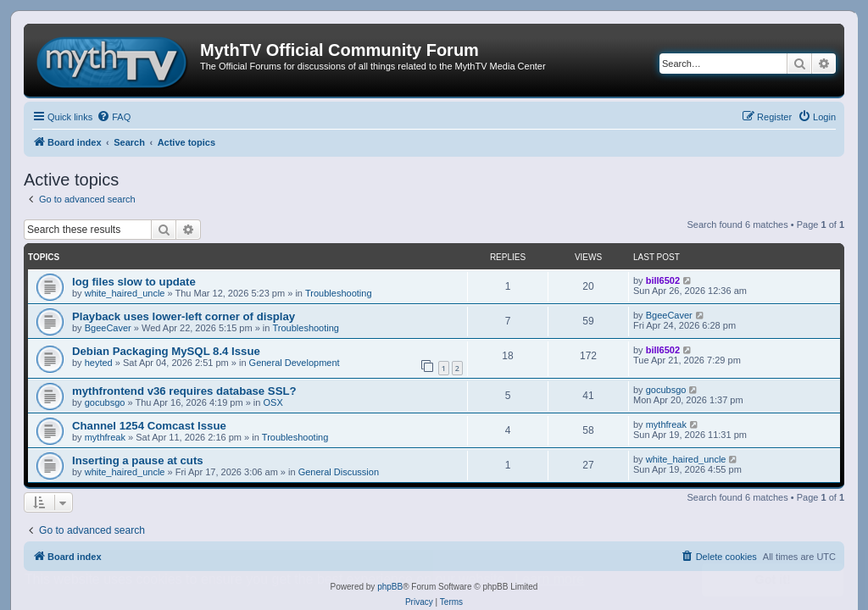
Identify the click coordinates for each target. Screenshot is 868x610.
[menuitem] (114, 117)
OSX (273, 402)
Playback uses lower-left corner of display (184, 316)
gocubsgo (105, 402)
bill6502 (663, 280)
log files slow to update (134, 282)
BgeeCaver (108, 328)
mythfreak (105, 437)
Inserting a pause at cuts (138, 460)
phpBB (390, 587)
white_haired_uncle (125, 293)
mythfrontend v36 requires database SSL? (184, 391)
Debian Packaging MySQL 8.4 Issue (166, 351)
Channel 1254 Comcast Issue (149, 426)
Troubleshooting (338, 293)
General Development (295, 363)
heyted (99, 363)
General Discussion (339, 472)
